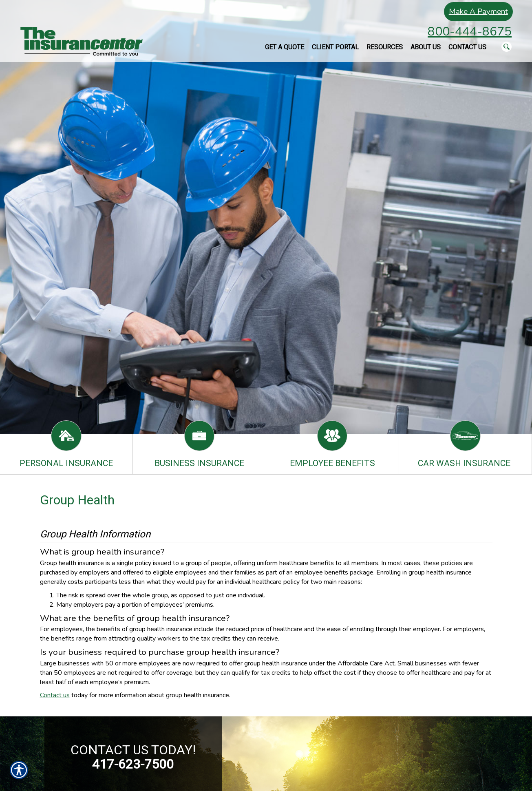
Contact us (55, 695)
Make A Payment (477, 11)
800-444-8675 (470, 32)
